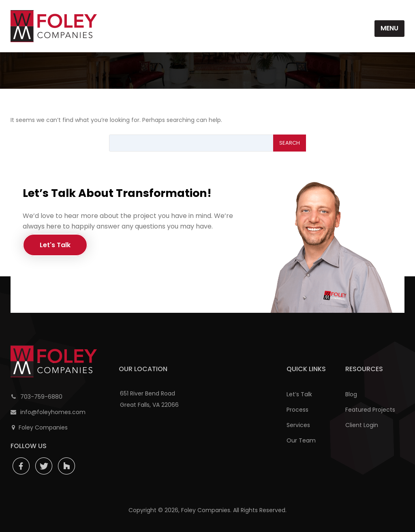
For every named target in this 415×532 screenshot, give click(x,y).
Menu (389, 28)
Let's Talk (55, 245)
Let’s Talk (299, 394)
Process (297, 410)
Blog (351, 394)
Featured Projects (370, 410)
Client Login (362, 425)
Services (298, 425)
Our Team (301, 440)
